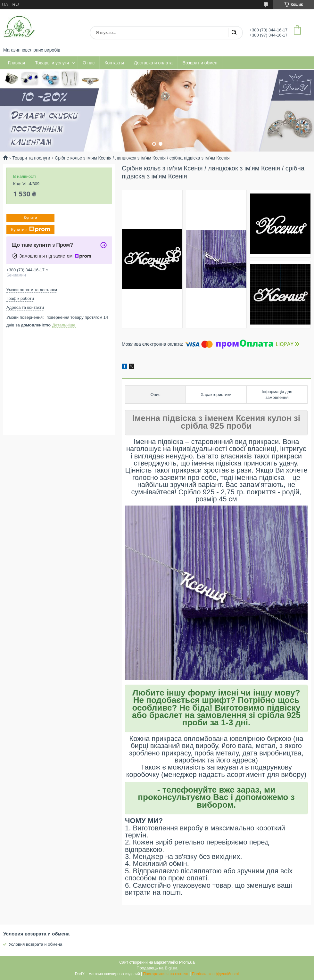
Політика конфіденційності (216, 974)
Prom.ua (187, 962)
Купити (30, 218)
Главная (17, 63)
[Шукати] (234, 33)
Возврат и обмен (200, 63)
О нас (89, 63)
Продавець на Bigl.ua (157, 968)
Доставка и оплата (153, 63)
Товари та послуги (31, 158)
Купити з (30, 229)
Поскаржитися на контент (166, 974)
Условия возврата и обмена (35, 944)
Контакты (114, 63)
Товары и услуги (52, 63)
